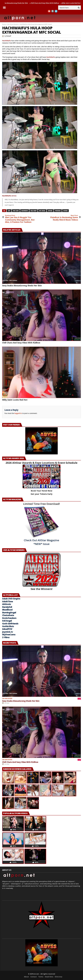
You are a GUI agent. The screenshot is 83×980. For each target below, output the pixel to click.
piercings (58, 211)
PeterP (9, 36)
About (26, 977)
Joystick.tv (8, 632)
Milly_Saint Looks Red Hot (72, 3)
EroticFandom (9, 618)
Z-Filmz (6, 637)
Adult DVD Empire (11, 599)
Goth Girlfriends (10, 624)
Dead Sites (49, 977)
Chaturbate (8, 615)
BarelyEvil (7, 607)
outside (50, 211)
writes (9, 196)
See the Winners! (41, 572)
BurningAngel (9, 612)
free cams (16, 211)
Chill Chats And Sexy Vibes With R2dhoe (46, 3)
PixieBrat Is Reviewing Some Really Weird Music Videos (63, 218)
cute (9, 211)
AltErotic (7, 604)
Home (4, 24)
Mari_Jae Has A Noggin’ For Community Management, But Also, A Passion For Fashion (20, 219)
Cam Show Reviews (13, 24)
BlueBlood (7, 610)
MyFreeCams (9, 634)
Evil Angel (7, 621)
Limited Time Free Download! (41, 504)
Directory (59, 977)
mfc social (42, 211)
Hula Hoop (34, 211)
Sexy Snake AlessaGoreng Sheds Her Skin (22, 286)
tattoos (65, 211)
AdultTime (8, 601)
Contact (34, 977)
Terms (41, 977)
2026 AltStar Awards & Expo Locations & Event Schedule (41, 463)
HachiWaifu (7, 41)
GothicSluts (8, 626)
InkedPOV (7, 629)
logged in (18, 413)
